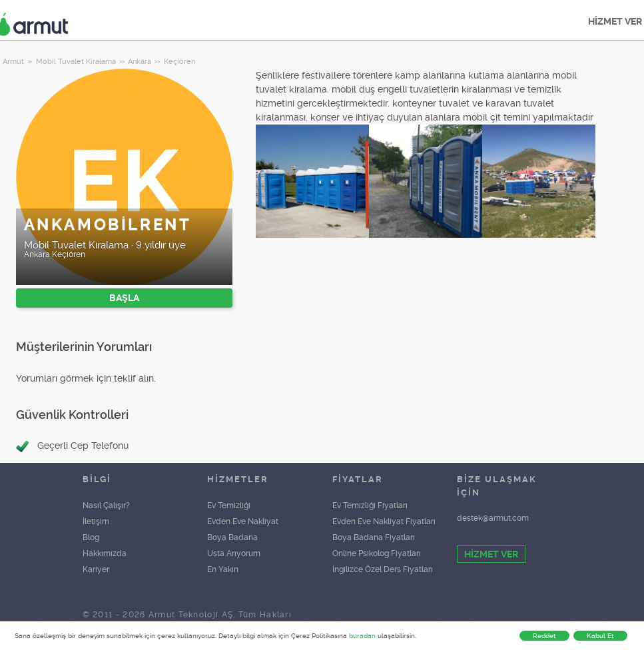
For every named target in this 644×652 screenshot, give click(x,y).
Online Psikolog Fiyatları (377, 553)
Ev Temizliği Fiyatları (370, 505)
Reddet (544, 636)
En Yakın (223, 569)
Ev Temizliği (229, 505)
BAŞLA (124, 298)
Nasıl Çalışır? (106, 505)
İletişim (96, 521)
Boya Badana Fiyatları (374, 537)
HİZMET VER (491, 554)
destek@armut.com (493, 518)
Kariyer (96, 569)
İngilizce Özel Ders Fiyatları (383, 569)
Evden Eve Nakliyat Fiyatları (384, 521)
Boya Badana (232, 537)
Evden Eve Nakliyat (243, 521)
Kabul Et (600, 636)
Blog (91, 537)
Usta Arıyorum (234, 553)
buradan (362, 636)
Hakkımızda (105, 553)
